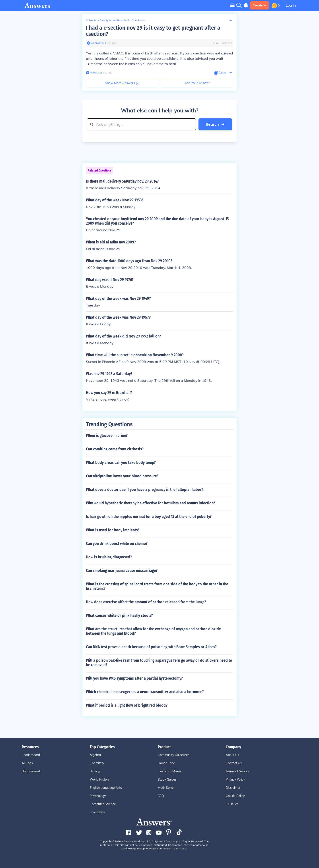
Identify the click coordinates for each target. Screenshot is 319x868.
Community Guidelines (174, 755)
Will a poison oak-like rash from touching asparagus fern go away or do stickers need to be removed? (159, 663)
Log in (291, 5)
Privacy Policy (235, 779)
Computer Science (103, 804)
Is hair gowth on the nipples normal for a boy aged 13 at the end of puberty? (149, 517)
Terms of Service (238, 771)
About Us (232, 755)
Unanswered (31, 771)
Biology (95, 771)
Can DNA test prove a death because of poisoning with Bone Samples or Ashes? (151, 647)
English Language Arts (106, 788)
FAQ (161, 796)
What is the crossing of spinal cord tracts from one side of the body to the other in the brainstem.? (157, 586)
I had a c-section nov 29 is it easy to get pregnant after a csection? (153, 31)
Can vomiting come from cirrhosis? (115, 449)
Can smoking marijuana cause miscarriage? (122, 571)
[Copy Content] (220, 73)
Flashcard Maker (169, 771)
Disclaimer (233, 788)
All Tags (27, 763)
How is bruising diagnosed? (109, 557)
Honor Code (166, 763)
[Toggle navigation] (232, 5)
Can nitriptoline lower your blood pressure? (122, 476)
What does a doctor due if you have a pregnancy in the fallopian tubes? (145, 490)
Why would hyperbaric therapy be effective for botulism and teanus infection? (151, 503)
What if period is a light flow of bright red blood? (127, 705)
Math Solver (166, 788)
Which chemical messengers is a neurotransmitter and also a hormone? (145, 692)
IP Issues (232, 804)
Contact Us (234, 763)
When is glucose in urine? (107, 436)
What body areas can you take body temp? (121, 463)
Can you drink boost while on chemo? (117, 544)
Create (260, 5)
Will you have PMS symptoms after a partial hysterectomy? (134, 678)
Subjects (91, 20)
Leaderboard (31, 755)
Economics (97, 812)
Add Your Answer (197, 83)
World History (100, 779)
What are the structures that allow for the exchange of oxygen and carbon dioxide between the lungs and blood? (153, 631)
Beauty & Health (110, 20)
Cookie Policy (235, 796)
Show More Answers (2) (122, 83)
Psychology (98, 796)
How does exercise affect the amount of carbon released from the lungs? (146, 602)
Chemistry (97, 763)
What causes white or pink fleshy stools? (119, 615)
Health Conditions (134, 20)
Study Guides (167, 779)
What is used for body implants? (113, 530)
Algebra (95, 755)
